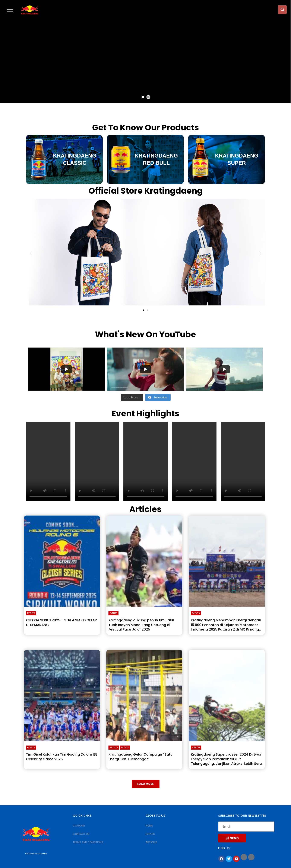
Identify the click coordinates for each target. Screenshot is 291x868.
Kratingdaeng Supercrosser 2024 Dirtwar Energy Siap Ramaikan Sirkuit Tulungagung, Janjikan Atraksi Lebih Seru (226, 759)
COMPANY (79, 826)
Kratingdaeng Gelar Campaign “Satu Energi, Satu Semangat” (140, 757)
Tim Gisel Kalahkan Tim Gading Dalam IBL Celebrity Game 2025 (62, 757)
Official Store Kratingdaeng (146, 191)
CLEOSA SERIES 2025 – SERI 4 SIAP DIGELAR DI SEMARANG (61, 623)
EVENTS (150, 834)
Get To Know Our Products (146, 127)
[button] (10, 11)
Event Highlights (145, 413)
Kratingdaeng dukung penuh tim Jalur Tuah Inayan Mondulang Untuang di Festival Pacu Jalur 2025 (141, 625)
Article (114, 748)
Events (31, 613)
